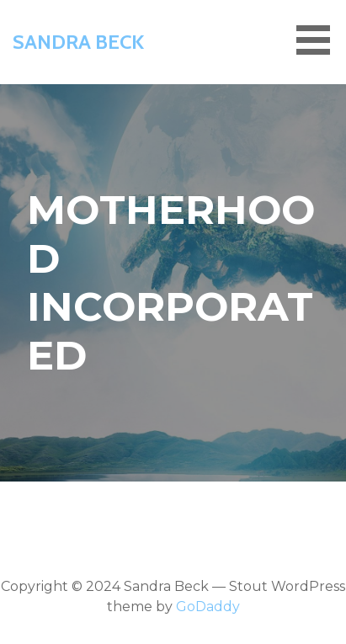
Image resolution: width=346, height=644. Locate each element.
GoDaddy (208, 607)
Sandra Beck (78, 42)
